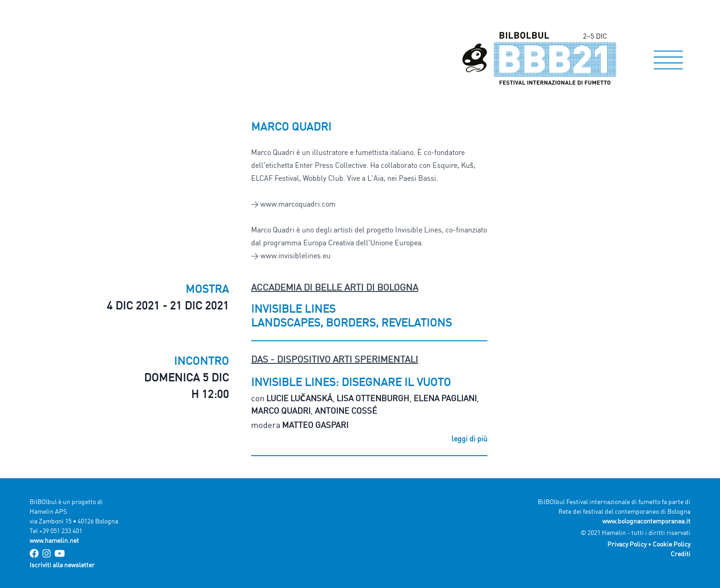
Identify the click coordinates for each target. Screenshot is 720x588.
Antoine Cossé (346, 410)
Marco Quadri (281, 410)
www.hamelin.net (54, 540)
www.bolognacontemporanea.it (646, 521)
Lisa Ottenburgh (373, 398)
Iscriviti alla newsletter (62, 565)
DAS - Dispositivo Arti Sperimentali (335, 359)
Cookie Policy (672, 544)
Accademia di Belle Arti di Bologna (335, 287)
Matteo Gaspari (315, 425)
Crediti (681, 554)
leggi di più (469, 439)
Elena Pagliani (445, 398)
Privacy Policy (627, 544)
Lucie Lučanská (299, 398)
